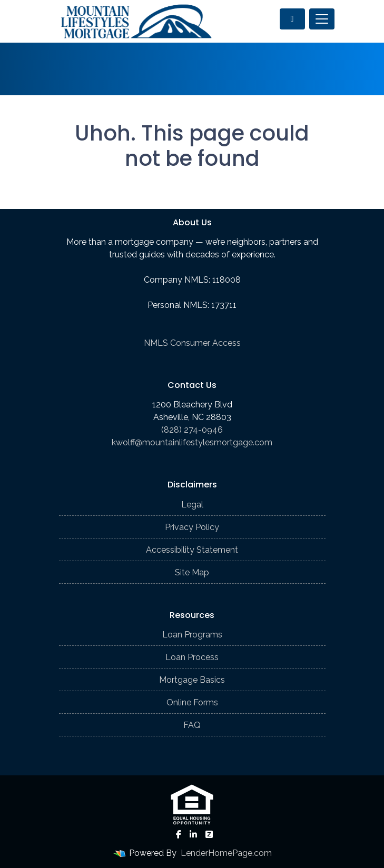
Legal (192, 505)
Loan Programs (192, 635)
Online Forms (192, 702)
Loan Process (192, 657)
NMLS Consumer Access (192, 343)
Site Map (192, 572)
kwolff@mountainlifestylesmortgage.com (192, 442)
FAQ (192, 725)
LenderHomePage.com (226, 853)
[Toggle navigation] (322, 19)
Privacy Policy (192, 527)
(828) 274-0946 (192, 430)
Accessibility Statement (192, 550)
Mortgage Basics (192, 680)
